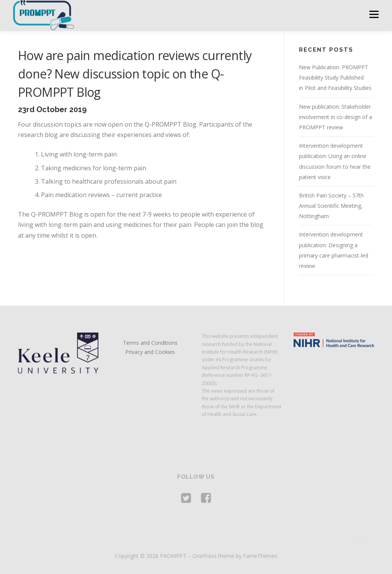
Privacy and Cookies (150, 352)
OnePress (205, 556)
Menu (374, 14)
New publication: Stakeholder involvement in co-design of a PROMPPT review (336, 117)
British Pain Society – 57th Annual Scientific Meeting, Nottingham (331, 206)
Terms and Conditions (150, 343)
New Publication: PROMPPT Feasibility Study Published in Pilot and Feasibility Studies (335, 77)
